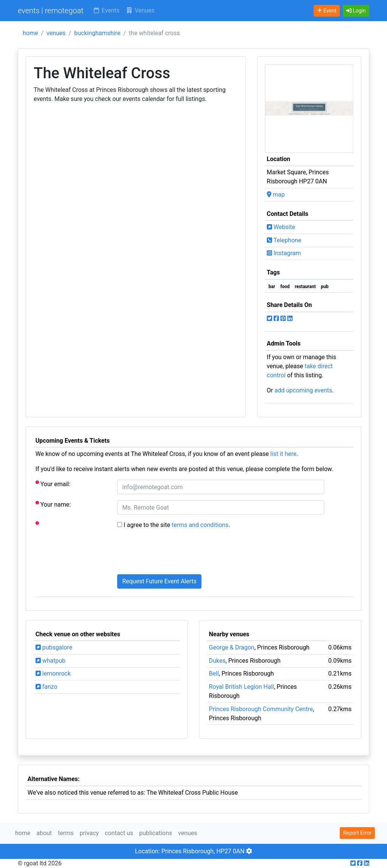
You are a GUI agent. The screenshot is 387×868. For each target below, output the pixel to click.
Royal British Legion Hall (241, 687)
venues (56, 33)
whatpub (51, 661)
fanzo (46, 687)
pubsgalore (54, 647)
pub (325, 287)
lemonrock (53, 673)
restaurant (305, 287)
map (276, 195)
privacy (89, 833)
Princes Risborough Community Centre (261, 709)
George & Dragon (232, 647)
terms (66, 833)
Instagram (284, 253)
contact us (119, 833)
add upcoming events (303, 390)
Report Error (357, 833)
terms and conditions (200, 525)
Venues (140, 10)
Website (281, 227)
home (30, 33)
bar (272, 287)
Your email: (53, 484)
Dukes (217, 661)
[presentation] (175, 553)
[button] (356, 11)
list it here (283, 454)
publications (156, 833)
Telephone (284, 240)
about (44, 833)
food (285, 287)
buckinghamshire (97, 33)
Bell (214, 673)
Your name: (53, 504)
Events (106, 10)
